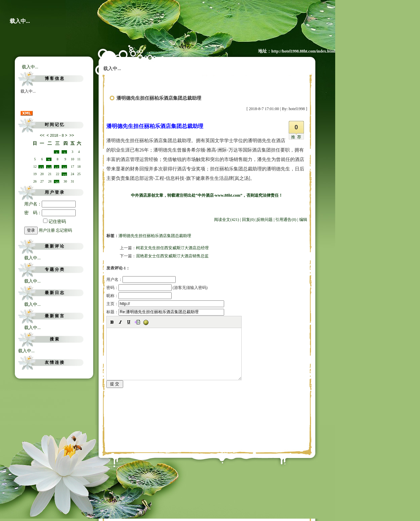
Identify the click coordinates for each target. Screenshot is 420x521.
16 (64, 167)
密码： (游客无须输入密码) (157, 288)
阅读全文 (226, 220)
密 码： (50, 213)
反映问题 (265, 220)
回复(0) (248, 220)
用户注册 (47, 230)
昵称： (139, 296)
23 (64, 174)
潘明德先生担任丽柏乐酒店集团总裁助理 (155, 236)
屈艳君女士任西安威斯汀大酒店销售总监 (172, 256)
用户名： (50, 204)
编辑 (303, 220)
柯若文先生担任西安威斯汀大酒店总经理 (172, 248)
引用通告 (286, 220)
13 (41, 167)
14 (49, 167)
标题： (165, 312)
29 (57, 182)
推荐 (297, 137)
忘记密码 (64, 230)
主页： (165, 304)
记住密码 (55, 221)
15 (57, 167)
